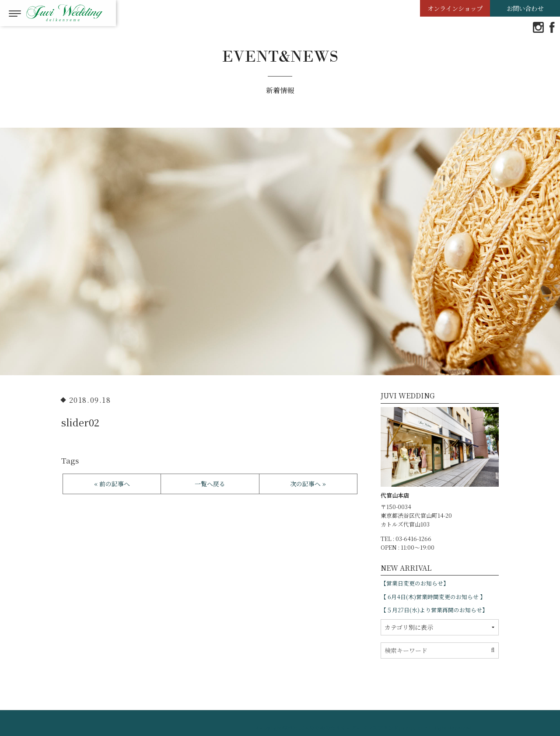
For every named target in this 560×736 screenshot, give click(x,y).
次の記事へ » (308, 484)
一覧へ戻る (210, 484)
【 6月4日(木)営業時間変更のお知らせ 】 (433, 597)
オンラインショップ (455, 8)
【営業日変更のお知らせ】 (415, 583)
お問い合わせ (525, 8)
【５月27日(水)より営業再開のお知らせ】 (434, 610)
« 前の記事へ (112, 484)
